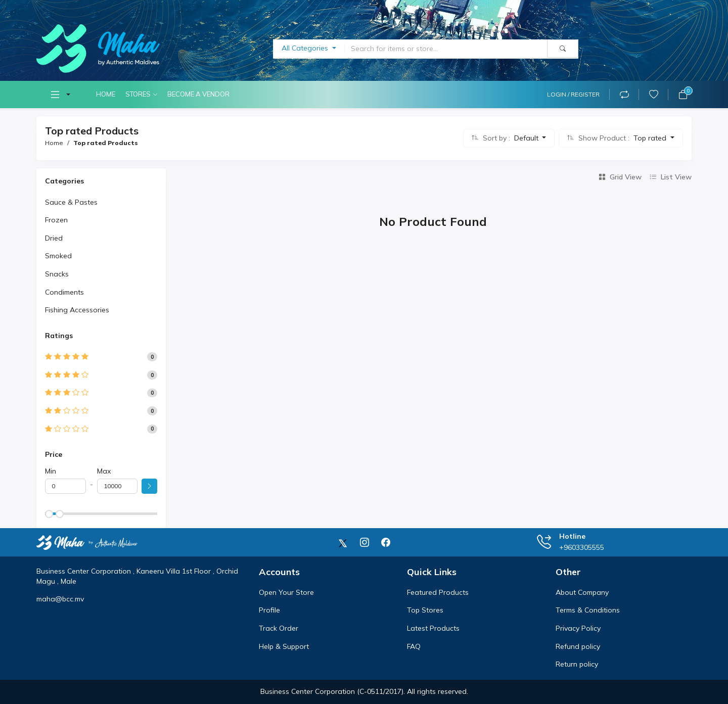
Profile (269, 610)
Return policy (577, 664)
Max (104, 471)
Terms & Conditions (588, 610)
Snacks (57, 274)
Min (51, 471)
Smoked (58, 256)
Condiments (64, 292)
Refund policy (578, 646)
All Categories (306, 48)
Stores (138, 94)
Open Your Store (286, 592)
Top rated (651, 138)
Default (527, 138)
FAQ (414, 646)
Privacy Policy (578, 628)
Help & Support (284, 646)
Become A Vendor (198, 94)
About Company (582, 592)
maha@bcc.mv (60, 599)
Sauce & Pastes (71, 202)
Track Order (279, 628)
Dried (54, 238)
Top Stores (425, 610)
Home (106, 94)
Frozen (56, 220)
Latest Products (433, 628)
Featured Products (438, 592)
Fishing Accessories (77, 310)
